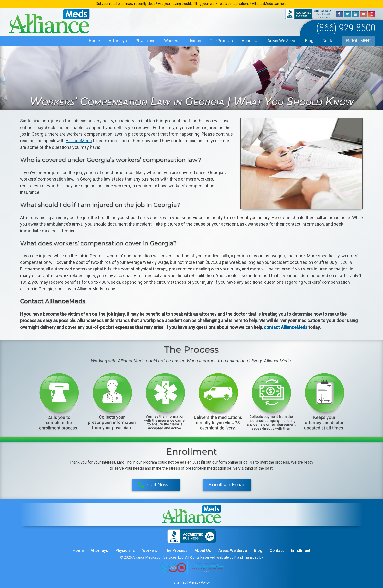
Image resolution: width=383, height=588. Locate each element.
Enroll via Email (227, 485)
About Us (250, 41)
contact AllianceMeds (286, 327)
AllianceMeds (79, 141)
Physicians (145, 41)
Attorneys (118, 41)
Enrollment (359, 41)
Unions (195, 41)
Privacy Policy (199, 582)
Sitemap (180, 582)
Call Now (153, 485)
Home (94, 41)
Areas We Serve (282, 41)
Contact (330, 41)
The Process (221, 41)
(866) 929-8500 (346, 28)
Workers (172, 41)
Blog (309, 41)
